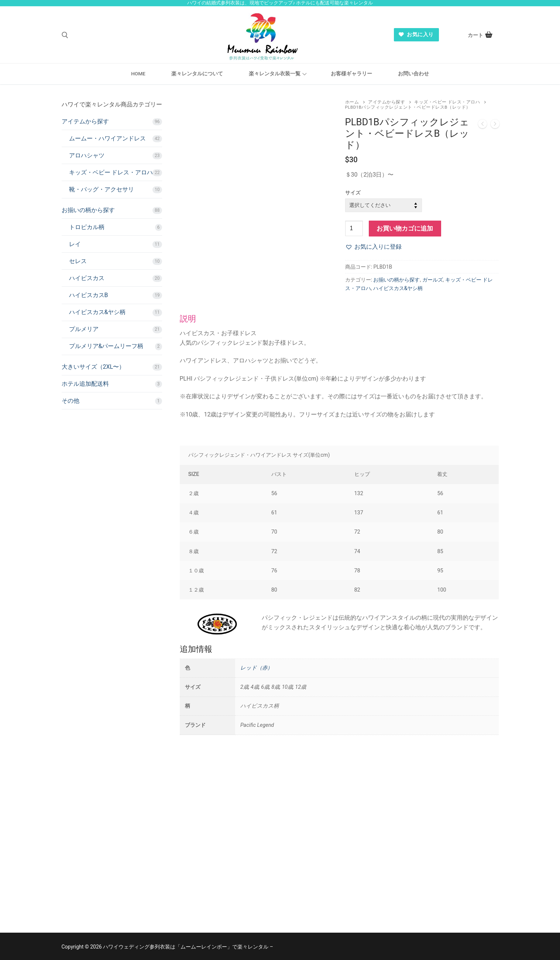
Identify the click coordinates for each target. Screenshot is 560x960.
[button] (373, 247)
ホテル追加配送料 (85, 384)
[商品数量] (354, 228)
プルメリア (84, 329)
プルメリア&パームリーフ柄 (106, 346)
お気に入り (416, 34)
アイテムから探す (386, 102)
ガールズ (433, 280)
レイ (75, 244)
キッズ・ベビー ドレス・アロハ (447, 102)
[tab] (339, 473)
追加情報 (196, 649)
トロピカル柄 (87, 227)
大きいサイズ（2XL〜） (93, 367)
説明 (188, 319)
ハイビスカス (87, 278)
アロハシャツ (87, 155)
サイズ (353, 193)
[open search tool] (65, 35)
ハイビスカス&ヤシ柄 (398, 288)
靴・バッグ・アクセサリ (102, 189)
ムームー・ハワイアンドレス (107, 138)
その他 (71, 401)
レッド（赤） (256, 668)
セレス (78, 261)
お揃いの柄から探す (396, 280)
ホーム (352, 102)
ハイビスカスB (89, 295)
